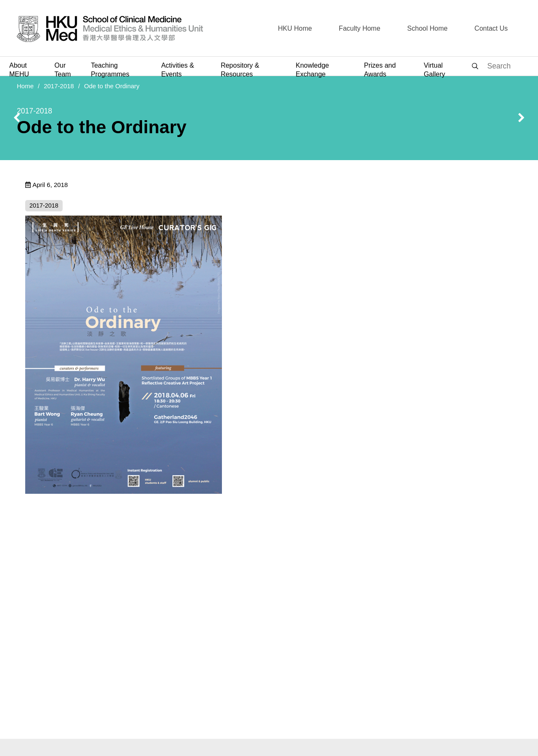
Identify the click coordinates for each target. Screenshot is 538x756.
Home (25, 86)
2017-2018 (59, 86)
